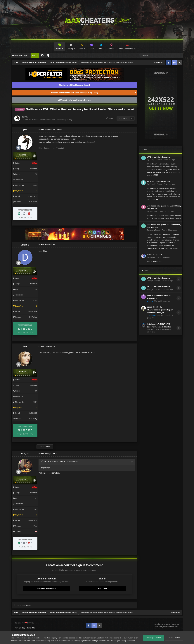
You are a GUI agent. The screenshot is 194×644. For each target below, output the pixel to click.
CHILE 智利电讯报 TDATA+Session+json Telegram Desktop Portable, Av (160, 310)
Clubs (92, 48)
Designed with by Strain (24, 623)
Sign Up (35, 55)
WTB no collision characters (159, 157)
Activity (71, 49)
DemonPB (25, 245)
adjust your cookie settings (88, 641)
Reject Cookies (174, 638)
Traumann (153, 211)
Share (110, 118)
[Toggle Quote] (42, 461)
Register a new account (47, 588)
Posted (166, 160)
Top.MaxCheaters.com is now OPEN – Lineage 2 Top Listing (74, 93)
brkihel (152, 257)
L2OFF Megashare (155, 255)
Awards (112, 48)
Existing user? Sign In (21, 55)
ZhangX (152, 160)
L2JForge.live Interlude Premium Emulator (74, 100)
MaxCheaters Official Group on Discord (74, 85)
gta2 (26, 117)
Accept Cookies (154, 638)
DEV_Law (25, 454)
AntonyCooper (155, 230)
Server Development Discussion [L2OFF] (55, 120)
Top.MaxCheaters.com (127, 48)
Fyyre (25, 346)
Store (82, 49)
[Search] (153, 56)
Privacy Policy (20, 628)
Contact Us (31, 628)
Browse (59, 49)
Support (101, 48)
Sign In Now (102, 588)
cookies (30, 641)
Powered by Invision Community (166, 627)
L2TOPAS (151, 329)
